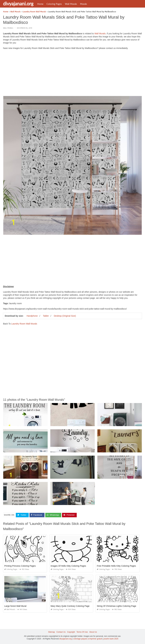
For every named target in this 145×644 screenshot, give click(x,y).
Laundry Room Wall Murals (24, 324)
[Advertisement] (72, 74)
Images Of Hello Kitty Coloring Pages (68, 566)
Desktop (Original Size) (65, 316)
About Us (93, 632)
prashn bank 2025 (111, 639)
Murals (84, 4)
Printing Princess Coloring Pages (20, 566)
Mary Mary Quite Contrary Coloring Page (70, 606)
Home (40, 4)
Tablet (46, 316)
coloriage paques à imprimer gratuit (88, 639)
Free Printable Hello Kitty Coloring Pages (116, 566)
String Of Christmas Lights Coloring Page (116, 606)
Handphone (32, 316)
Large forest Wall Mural (15, 606)
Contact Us (61, 632)
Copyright (71, 632)
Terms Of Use (82, 632)
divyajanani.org (18, 4)
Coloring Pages (54, 4)
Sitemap (52, 632)
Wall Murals (71, 4)
